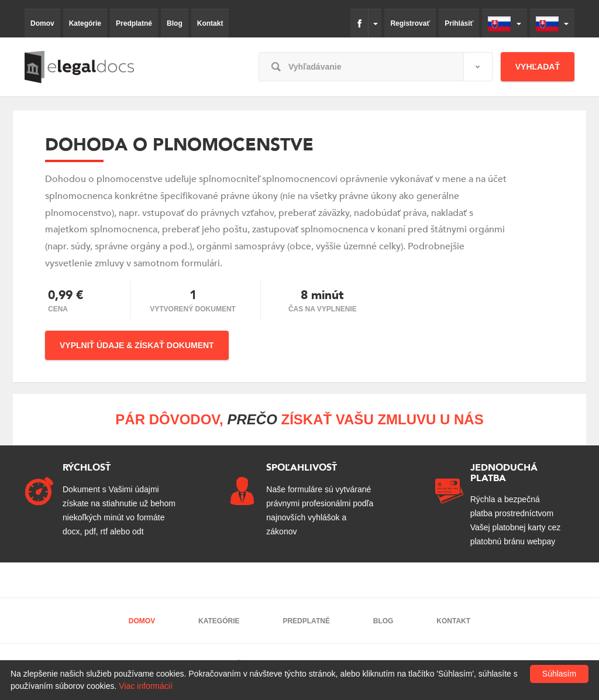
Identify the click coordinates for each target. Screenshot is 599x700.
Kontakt (210, 23)
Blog (175, 23)
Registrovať (410, 23)
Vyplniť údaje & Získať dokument (137, 345)
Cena (58, 309)
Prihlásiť (459, 23)
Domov (42, 23)
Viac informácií (146, 686)
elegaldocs (79, 67)
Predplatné (134, 23)
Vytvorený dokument (193, 309)
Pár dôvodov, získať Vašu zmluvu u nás (299, 419)
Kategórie (85, 23)
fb (359, 23)
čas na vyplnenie (323, 309)
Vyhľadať (538, 67)
